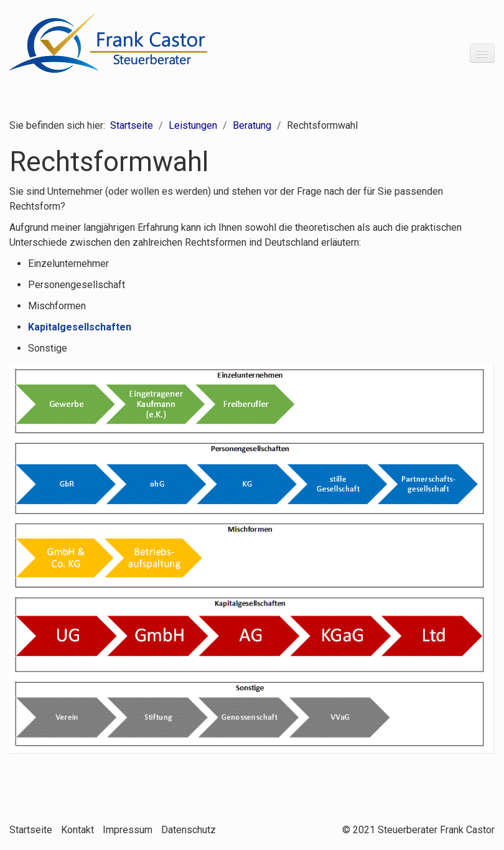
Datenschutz (189, 830)
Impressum (128, 830)
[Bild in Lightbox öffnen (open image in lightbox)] (251, 558)
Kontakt (77, 830)
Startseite (132, 125)
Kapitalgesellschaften (80, 327)
